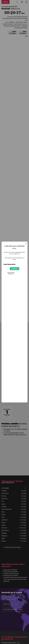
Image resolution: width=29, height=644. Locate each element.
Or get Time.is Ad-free (9, 264)
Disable (14, 269)
